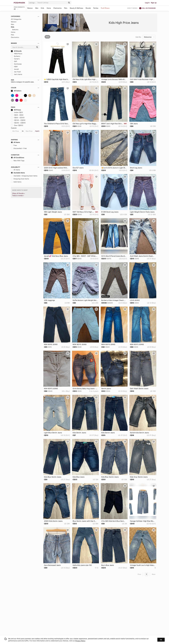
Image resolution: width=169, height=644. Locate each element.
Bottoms (15, 30)
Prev (139, 574)
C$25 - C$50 (17, 115)
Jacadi (15, 69)
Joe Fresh (16, 72)
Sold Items (16, 182)
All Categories (16, 19)
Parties (96, 8)
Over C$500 (17, 125)
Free (14, 145)
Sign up (154, 3)
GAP (14, 61)
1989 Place (17, 54)
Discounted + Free (19, 148)
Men (37, 8)
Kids (42, 8)
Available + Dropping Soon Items (24, 176)
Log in (147, 3)
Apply (37, 131)
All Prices (16, 110)
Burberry (16, 56)
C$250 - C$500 (18, 123)
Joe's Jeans (17, 74)
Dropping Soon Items (20, 179)
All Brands (16, 51)
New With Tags (18, 161)
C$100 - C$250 (18, 120)
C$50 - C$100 (18, 118)
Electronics (58, 8)
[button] (33, 3)
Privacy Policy (80, 641)
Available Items (18, 173)
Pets (66, 8)
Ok (161, 640)
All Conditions (18, 158)
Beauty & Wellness (77, 8)
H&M (14, 67)
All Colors (16, 91)
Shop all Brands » (19, 193)
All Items (15, 142)
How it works (132, 8)
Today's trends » (18, 196)
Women (30, 8)
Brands (88, 8)
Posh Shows (105, 8)
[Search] (52, 3)
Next (154, 574)
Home (49, 8)
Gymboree (16, 64)
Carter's (15, 59)
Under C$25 (17, 112)
